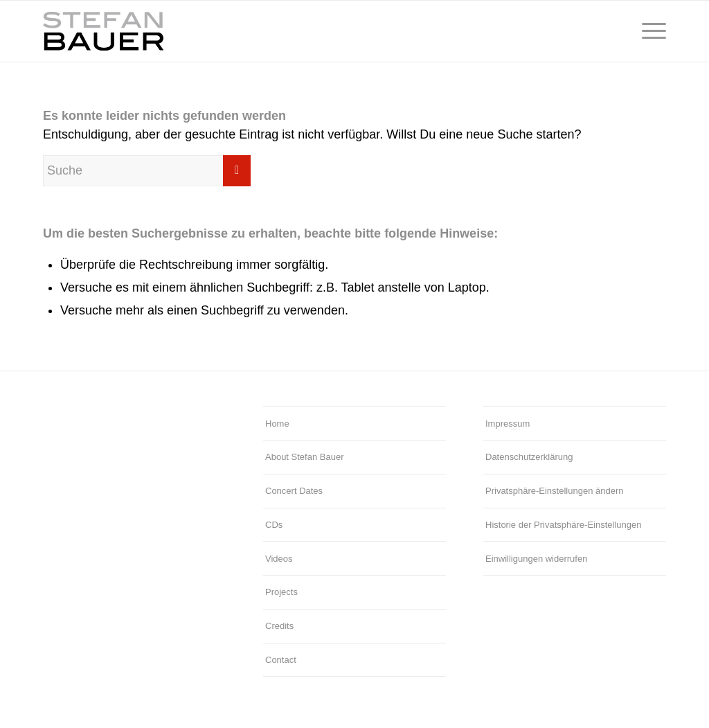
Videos (279, 559)
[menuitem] (649, 31)
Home (277, 424)
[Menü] (649, 31)
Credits (279, 626)
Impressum (508, 424)
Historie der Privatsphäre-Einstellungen (563, 525)
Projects (281, 592)
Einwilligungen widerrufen (536, 559)
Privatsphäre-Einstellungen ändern (554, 491)
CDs (274, 525)
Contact (281, 660)
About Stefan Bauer (304, 457)
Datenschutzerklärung (529, 457)
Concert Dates (294, 491)
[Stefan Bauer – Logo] (168, 31)
